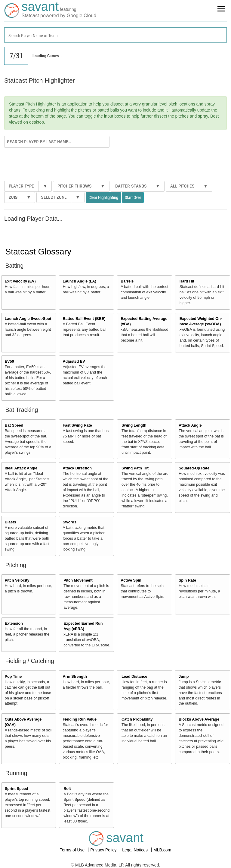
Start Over (133, 197)
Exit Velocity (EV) (20, 281)
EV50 (9, 361)
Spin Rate (187, 580)
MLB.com (162, 850)
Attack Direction (77, 468)
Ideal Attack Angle (21, 468)
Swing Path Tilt (135, 468)
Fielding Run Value (80, 719)
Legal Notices (136, 850)
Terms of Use (73, 850)
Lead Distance (134, 677)
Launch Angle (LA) (79, 281)
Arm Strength (75, 677)
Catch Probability (137, 719)
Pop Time (13, 677)
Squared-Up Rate (194, 468)
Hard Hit (187, 281)
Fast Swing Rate (77, 425)
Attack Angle (190, 425)
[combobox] (115, 35)
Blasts (11, 522)
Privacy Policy (104, 850)
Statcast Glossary (38, 252)
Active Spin (131, 580)
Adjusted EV (74, 361)
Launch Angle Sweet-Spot (28, 319)
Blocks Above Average (199, 719)
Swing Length (134, 425)
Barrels (127, 281)
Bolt (67, 789)
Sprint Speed (17, 789)
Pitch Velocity (17, 580)
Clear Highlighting (103, 197)
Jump (184, 677)
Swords (69, 522)
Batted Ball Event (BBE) (84, 319)
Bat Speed (14, 425)
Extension (14, 623)
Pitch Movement (78, 580)
